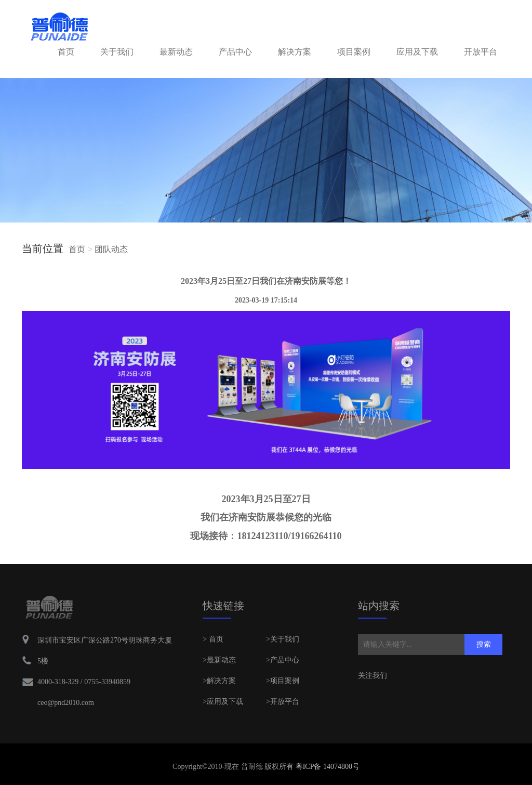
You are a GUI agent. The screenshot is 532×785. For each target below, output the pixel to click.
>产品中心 (283, 660)
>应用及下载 (223, 702)
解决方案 (295, 52)
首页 (66, 52)
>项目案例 (283, 681)
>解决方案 (219, 681)
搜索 (484, 644)
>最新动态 (219, 660)
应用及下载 (417, 52)
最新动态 (176, 52)
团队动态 (111, 249)
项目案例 (354, 52)
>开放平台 (283, 702)
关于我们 (117, 52)
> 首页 (213, 639)
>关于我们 (283, 639)
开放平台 (481, 52)
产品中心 (235, 52)
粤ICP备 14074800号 (327, 767)
